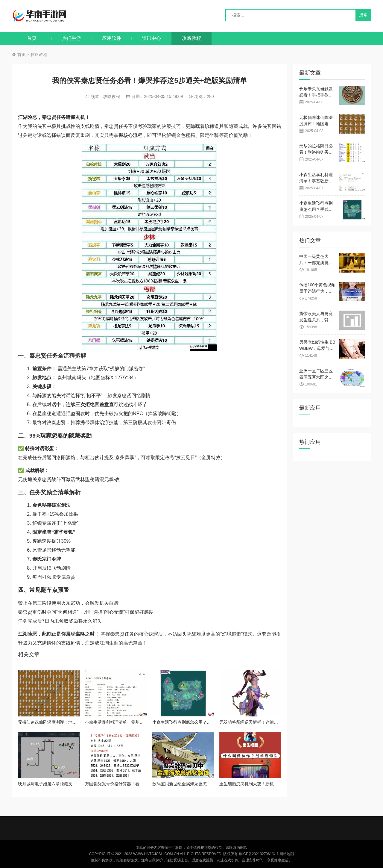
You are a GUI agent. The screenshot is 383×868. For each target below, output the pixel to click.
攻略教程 (191, 38)
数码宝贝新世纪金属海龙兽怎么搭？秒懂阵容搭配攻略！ (205, 784)
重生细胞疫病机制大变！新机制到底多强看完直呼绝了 (270, 784)
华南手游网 (45, 16)
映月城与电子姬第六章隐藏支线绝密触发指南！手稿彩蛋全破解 (77, 784)
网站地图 (287, 854)
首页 (32, 38)
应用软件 (112, 38)
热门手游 (72, 38)
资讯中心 (151, 38)
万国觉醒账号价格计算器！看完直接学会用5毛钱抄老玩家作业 (143, 784)
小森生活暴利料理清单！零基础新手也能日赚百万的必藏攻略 (142, 722)
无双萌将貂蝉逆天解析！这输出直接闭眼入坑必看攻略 (270, 722)
